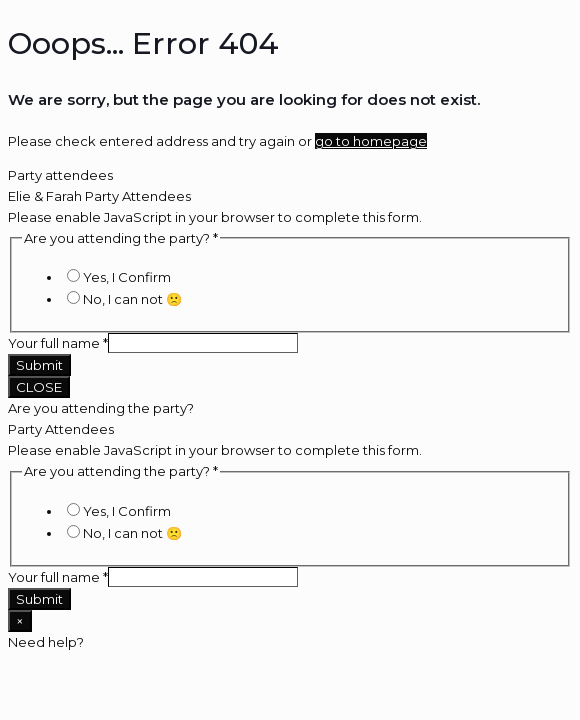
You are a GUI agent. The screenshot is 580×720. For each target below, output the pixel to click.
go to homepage (371, 141)
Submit (39, 365)
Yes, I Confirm (127, 277)
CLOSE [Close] (39, 387)
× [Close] (20, 621)
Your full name (58, 343)
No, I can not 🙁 (132, 299)
